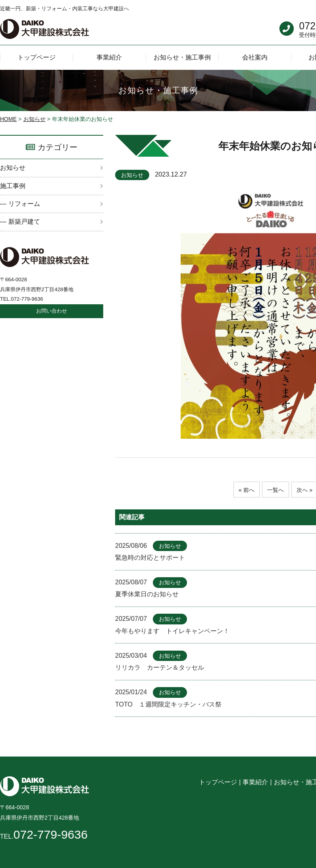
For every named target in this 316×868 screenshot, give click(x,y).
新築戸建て (24, 222)
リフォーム (24, 204)
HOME (8, 119)
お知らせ (35, 119)
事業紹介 (255, 782)
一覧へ (276, 490)
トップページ (218, 782)
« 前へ (244, 490)
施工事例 (13, 186)
